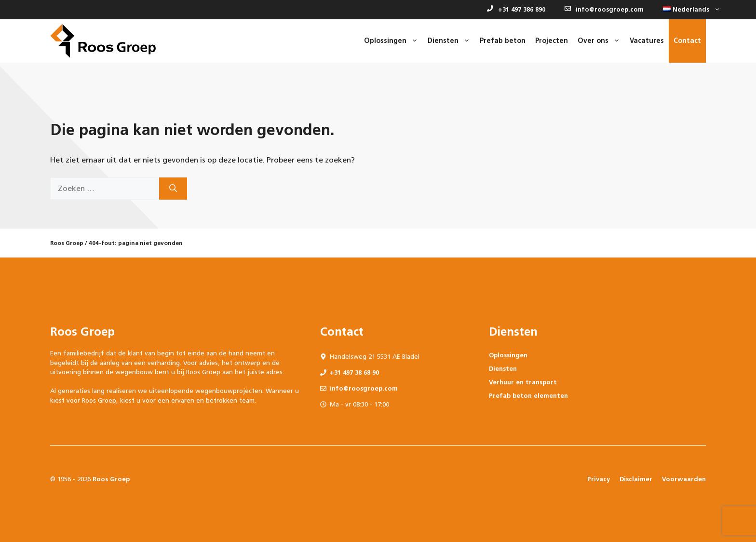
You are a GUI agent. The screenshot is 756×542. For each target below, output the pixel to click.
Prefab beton (503, 41)
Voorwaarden (684, 479)
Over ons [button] (601, 41)
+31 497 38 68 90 (354, 373)
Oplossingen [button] (393, 41)
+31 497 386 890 (516, 9)
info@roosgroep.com (604, 9)
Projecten (552, 41)
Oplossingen (508, 355)
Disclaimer (636, 479)
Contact (687, 41)
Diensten (503, 369)
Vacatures (647, 41)
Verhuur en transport (523, 382)
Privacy (599, 479)
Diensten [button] (451, 41)
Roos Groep (67, 243)
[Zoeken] (173, 189)
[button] (689, 10)
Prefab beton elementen (528, 396)
